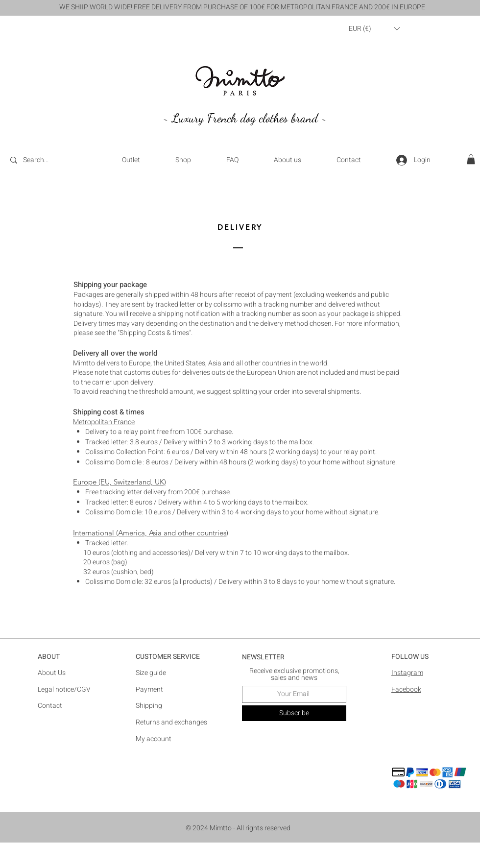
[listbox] (374, 29)
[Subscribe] (294, 713)
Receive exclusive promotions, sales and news (294, 675)
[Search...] (49, 160)
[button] (374, 29)
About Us (52, 673)
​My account (154, 739)
